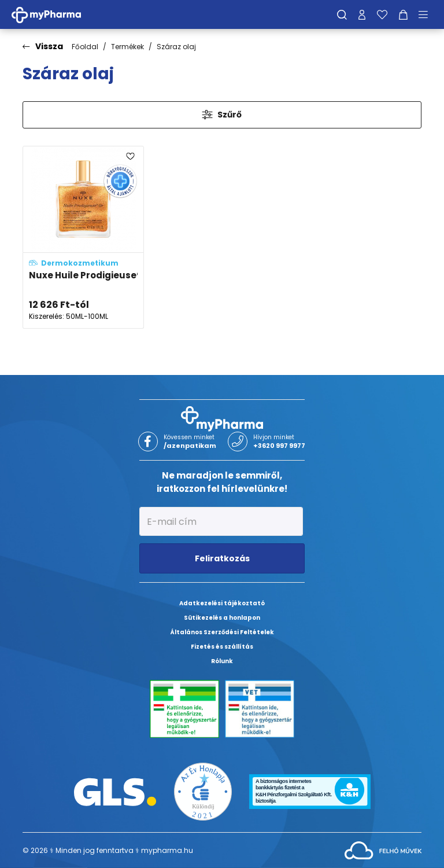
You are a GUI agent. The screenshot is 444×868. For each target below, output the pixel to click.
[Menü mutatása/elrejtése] (427, 14)
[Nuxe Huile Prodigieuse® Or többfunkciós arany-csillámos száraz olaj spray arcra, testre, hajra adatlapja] (83, 238)
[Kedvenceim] (382, 14)
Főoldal (85, 47)
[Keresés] (342, 14)
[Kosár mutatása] (403, 14)
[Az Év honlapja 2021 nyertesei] (203, 791)
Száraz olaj (176, 47)
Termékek (127, 47)
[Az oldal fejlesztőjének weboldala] (383, 850)
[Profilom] (362, 14)
